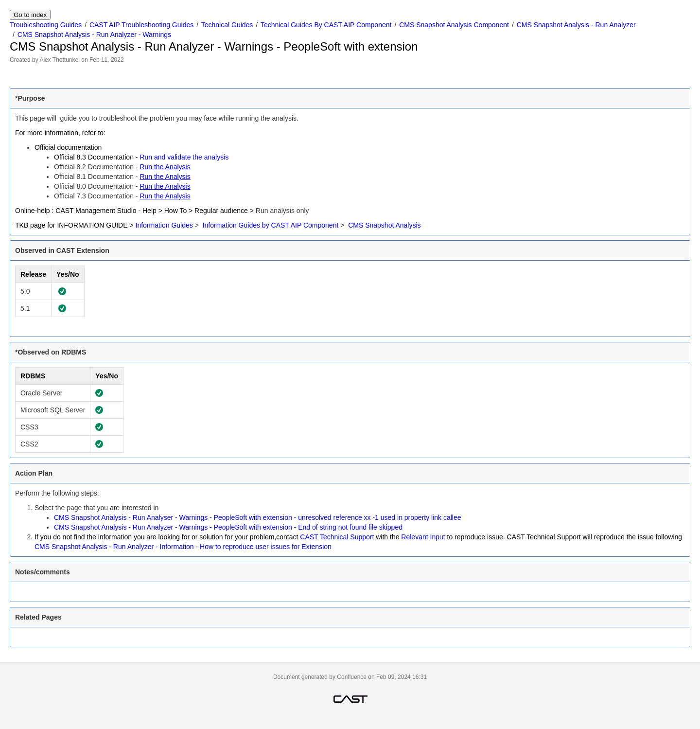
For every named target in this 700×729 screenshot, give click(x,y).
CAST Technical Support (337, 537)
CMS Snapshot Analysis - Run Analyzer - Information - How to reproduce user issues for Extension (183, 547)
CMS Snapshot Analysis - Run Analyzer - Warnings (94, 35)
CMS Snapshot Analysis (384, 225)
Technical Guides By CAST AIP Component (326, 25)
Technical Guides (227, 25)
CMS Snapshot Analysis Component (454, 25)
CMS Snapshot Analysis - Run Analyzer (576, 25)
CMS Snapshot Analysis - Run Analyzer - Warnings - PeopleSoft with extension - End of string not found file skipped (228, 527)
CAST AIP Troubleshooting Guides (141, 25)
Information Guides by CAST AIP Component (271, 225)
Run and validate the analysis (184, 157)
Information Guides (164, 225)
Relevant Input (423, 537)
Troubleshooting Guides (46, 25)
